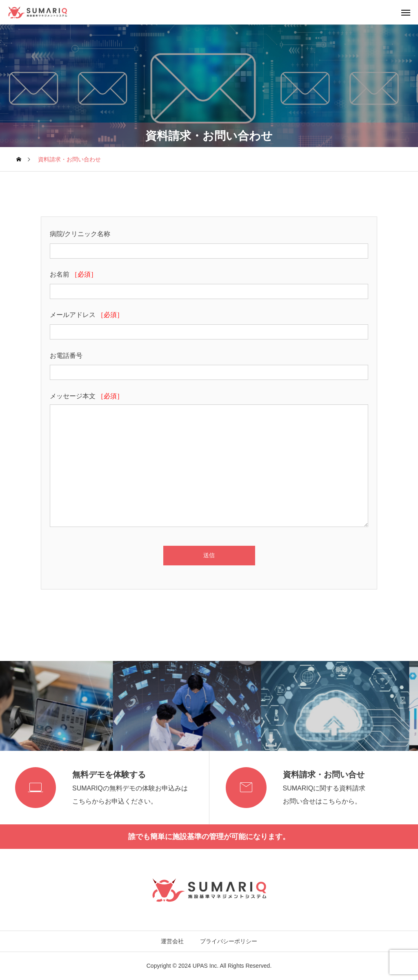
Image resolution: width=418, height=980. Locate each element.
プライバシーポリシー (229, 941)
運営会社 (172, 941)
